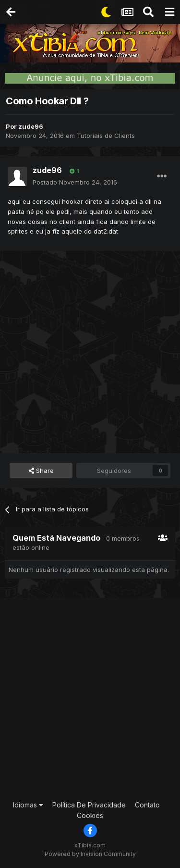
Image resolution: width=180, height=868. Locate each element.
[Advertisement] (90, 351)
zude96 (31, 126)
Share (41, 471)
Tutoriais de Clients (106, 136)
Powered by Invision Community (90, 854)
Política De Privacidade (89, 805)
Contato (147, 805)
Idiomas (28, 805)
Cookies (90, 815)
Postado (75, 182)
